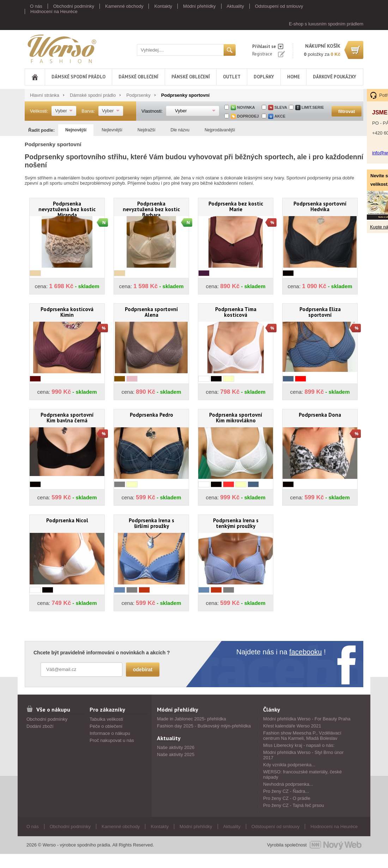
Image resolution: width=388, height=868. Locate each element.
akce (280, 116)
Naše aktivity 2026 (176, 747)
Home (293, 77)
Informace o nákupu (110, 733)
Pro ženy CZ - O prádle (287, 798)
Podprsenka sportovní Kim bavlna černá (67, 418)
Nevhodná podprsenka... (288, 784)
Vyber (61, 111)
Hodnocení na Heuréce (54, 11)
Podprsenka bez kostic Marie (236, 206)
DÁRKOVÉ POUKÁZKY (335, 77)
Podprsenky (138, 95)
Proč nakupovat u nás (112, 740)
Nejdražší (147, 130)
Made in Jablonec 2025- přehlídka (192, 719)
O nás (36, 6)
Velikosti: (39, 111)
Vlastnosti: (152, 111)
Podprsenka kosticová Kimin (67, 312)
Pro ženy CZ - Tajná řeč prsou (293, 805)
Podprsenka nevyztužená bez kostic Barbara (151, 208)
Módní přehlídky (199, 6)
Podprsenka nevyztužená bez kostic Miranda (67, 208)
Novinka (246, 107)
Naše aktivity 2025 (176, 754)
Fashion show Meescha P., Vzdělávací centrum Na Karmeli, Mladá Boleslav (302, 736)
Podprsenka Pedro (151, 415)
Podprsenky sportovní (185, 95)
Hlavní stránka (45, 95)
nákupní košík (323, 46)
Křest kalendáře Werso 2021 (292, 726)
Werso (61, 49)
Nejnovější (76, 130)
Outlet (232, 77)
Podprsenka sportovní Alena (151, 312)
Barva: (88, 111)
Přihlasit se (264, 46)
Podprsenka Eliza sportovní (320, 312)
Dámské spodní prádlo (78, 77)
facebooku (305, 652)
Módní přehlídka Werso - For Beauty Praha (307, 719)
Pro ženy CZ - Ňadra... (286, 791)
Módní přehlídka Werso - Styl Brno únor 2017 (303, 755)
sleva (281, 107)
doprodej (248, 116)
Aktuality (235, 6)
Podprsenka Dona (320, 415)
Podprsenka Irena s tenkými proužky (236, 523)
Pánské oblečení (191, 77)
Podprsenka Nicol (67, 520)
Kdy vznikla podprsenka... (289, 765)
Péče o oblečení (106, 726)
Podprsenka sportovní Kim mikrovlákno (236, 418)
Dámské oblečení (138, 77)
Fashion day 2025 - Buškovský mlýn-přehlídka (204, 726)
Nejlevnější (112, 130)
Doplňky (264, 77)
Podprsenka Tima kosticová (236, 312)
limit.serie (313, 107)
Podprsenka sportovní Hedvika (320, 206)
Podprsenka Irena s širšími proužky (151, 523)
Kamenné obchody (124, 6)
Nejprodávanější (220, 130)
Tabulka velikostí (106, 719)
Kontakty (163, 6)
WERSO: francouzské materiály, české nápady (302, 774)
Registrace (262, 54)
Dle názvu (180, 130)
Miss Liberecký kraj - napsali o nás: (299, 745)
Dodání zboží (40, 726)
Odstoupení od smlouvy (279, 6)
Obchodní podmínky (74, 6)
